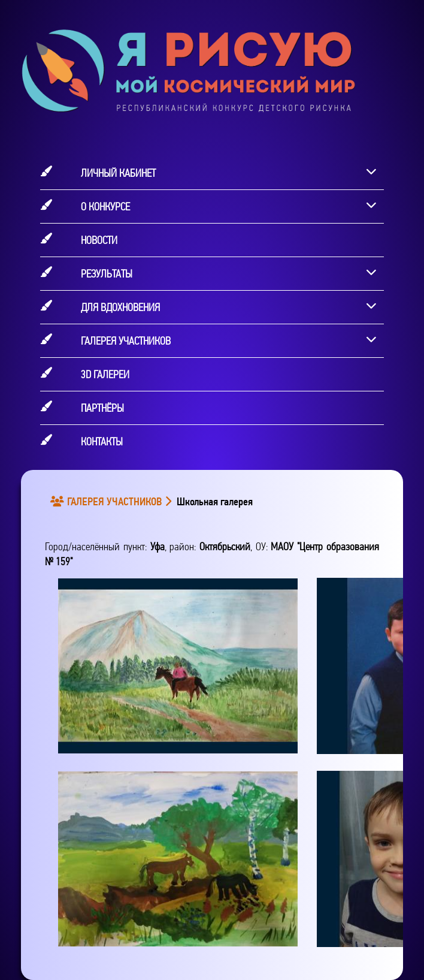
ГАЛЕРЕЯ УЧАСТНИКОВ (108, 501)
